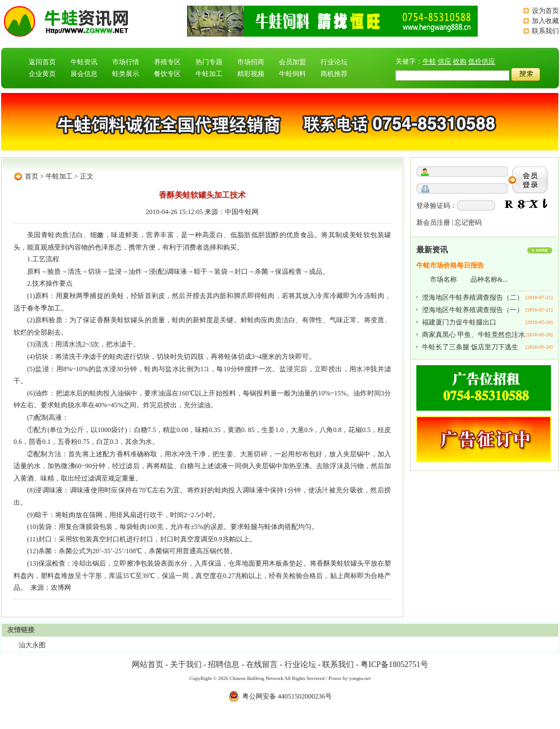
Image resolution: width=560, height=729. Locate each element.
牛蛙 (429, 61)
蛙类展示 (126, 74)
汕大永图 (32, 645)
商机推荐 (334, 74)
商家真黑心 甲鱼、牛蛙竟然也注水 (474, 335)
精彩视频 (251, 74)
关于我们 (186, 664)
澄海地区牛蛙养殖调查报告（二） (473, 297)
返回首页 (42, 62)
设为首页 (545, 11)
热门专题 (209, 62)
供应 (445, 61)
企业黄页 (42, 74)
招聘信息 (224, 664)
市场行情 (126, 62)
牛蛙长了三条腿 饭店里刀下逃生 (470, 347)
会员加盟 (292, 62)
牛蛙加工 (209, 74)
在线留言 (262, 664)
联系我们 (545, 31)
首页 (32, 176)
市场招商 (251, 62)
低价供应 (482, 61)
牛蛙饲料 (292, 74)
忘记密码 (468, 223)
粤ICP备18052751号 (394, 664)
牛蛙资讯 (84, 62)
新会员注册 (433, 223)
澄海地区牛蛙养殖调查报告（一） (473, 310)
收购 (460, 61)
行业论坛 (334, 62)
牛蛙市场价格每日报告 (450, 265)
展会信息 (84, 74)
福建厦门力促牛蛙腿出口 (459, 322)
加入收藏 (545, 21)
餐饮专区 (167, 74)
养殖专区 (167, 62)
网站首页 (148, 664)
